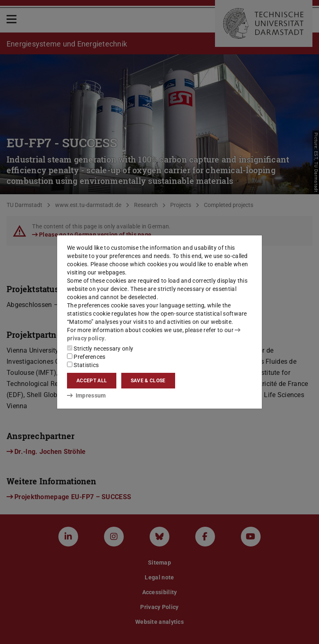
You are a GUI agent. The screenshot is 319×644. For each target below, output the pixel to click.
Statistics (83, 365)
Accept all (92, 381)
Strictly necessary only (100, 349)
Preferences (86, 357)
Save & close (148, 381)
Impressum (87, 395)
